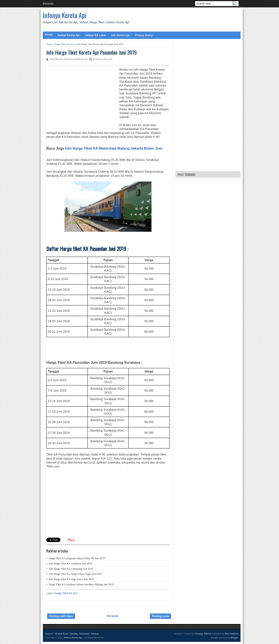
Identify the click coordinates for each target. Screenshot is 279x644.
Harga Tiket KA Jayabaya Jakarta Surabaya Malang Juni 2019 (81, 584)
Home (49, 35)
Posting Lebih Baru (61, 616)
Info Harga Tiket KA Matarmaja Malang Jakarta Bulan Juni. (114, 148)
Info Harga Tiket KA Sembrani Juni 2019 (70, 564)
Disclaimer (85, 634)
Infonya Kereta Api (65, 15)
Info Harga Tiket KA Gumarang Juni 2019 (71, 569)
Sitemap (95, 634)
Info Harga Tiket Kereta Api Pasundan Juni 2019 (91, 52)
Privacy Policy (144, 35)
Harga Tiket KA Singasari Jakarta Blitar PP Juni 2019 (77, 558)
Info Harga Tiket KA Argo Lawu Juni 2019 (71, 579)
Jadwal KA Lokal (95, 35)
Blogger (235, 637)
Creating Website (203, 634)
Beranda (48, 4)
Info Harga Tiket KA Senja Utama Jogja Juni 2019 (75, 574)
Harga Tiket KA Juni (64, 44)
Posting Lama (160, 616)
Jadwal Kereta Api (68, 35)
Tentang (74, 634)
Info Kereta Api (120, 35)
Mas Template (232, 634)
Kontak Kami (62, 634)
